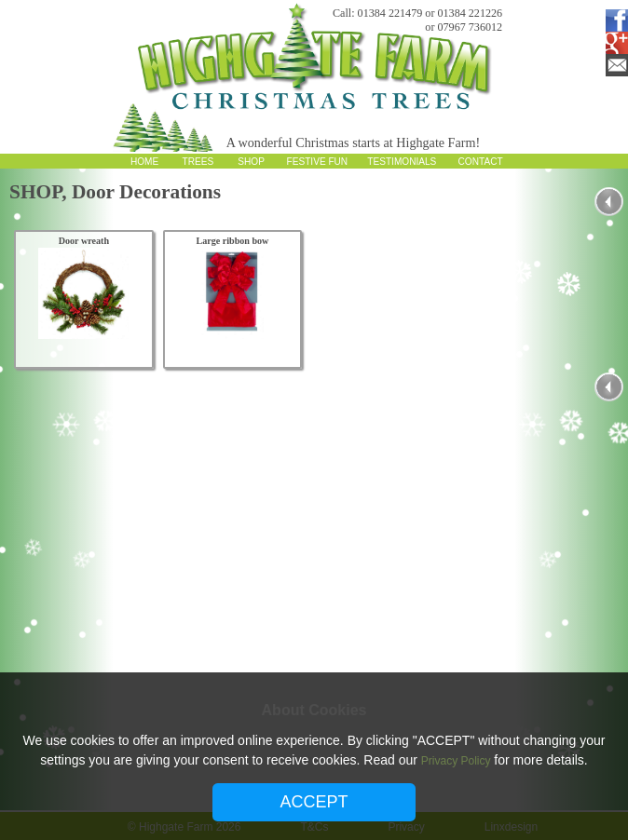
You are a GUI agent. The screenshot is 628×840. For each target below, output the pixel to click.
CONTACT (481, 162)
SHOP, (41, 192)
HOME (144, 162)
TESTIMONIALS (402, 162)
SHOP (251, 162)
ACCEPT (314, 802)
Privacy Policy (456, 761)
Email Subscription (613, 65)
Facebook (613, 20)
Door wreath (84, 241)
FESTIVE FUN (318, 162)
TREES (198, 162)
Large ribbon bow (232, 241)
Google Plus (613, 43)
